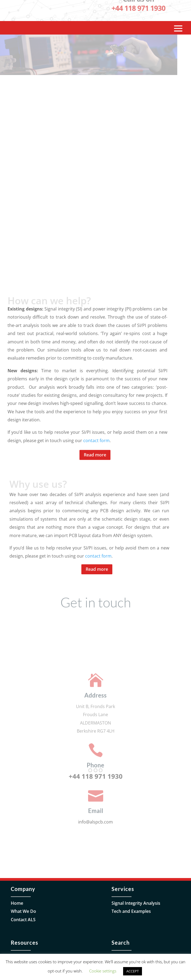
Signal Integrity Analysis (136, 903)
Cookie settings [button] (103, 971)
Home (17, 903)
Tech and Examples (131, 911)
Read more (95, 455)
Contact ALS (23, 920)
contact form (96, 441)
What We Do (23, 911)
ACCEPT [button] (133, 971)
